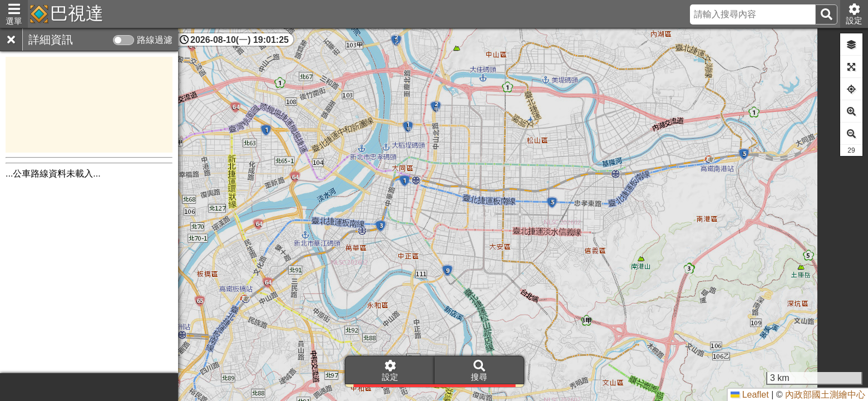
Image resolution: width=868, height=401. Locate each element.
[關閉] (11, 40)
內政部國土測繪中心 (825, 395)
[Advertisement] (89, 105)
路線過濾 (155, 40)
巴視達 (77, 13)
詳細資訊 (51, 40)
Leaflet (749, 395)
